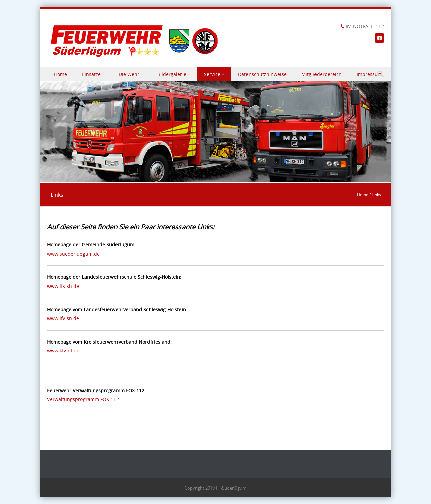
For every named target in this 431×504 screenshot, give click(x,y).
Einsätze (91, 74)
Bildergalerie (172, 74)
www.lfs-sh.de (63, 286)
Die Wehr (129, 74)
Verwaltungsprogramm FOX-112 (83, 399)
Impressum (369, 74)
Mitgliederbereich (322, 74)
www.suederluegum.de (73, 254)
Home (60, 74)
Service (212, 74)
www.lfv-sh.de (63, 318)
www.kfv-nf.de (63, 351)
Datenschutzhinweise (262, 74)
